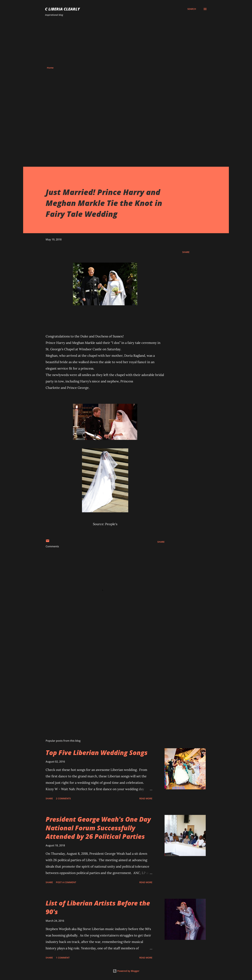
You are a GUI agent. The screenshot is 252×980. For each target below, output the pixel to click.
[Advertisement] (126, 41)
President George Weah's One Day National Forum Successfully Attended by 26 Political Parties (98, 828)
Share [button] (186, 252)
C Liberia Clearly (62, 9)
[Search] (192, 9)
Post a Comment (66, 882)
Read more (146, 798)
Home (50, 68)
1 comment (63, 958)
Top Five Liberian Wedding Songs (97, 753)
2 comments (63, 798)
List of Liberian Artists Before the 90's (98, 907)
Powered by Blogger (126, 971)
